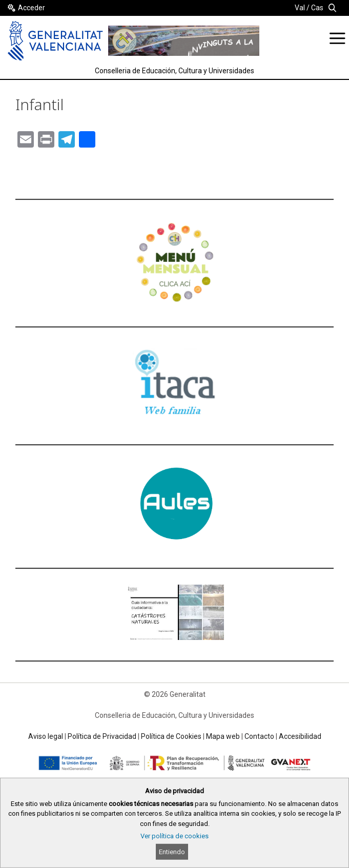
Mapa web (223, 736)
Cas (317, 8)
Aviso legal (46, 736)
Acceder (32, 8)
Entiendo (172, 852)
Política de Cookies (171, 736)
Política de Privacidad (102, 736)
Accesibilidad (300, 736)
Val (300, 8)
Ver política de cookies (174, 836)
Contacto (259, 736)
